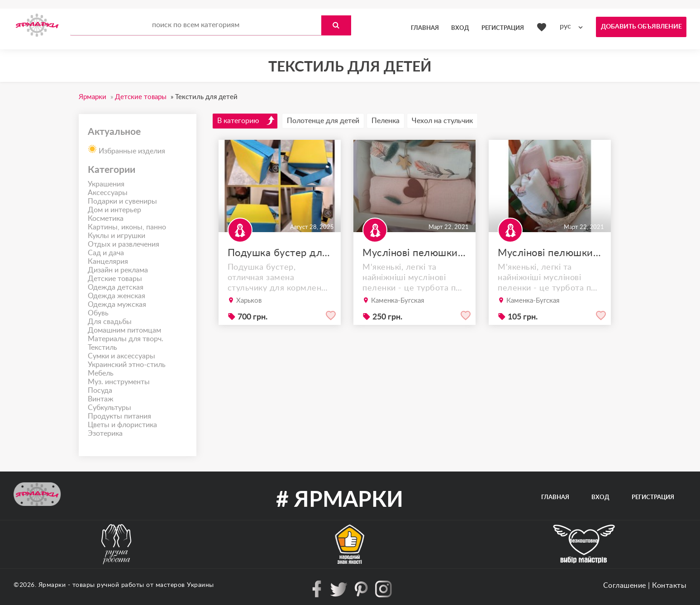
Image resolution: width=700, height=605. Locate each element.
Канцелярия (108, 262)
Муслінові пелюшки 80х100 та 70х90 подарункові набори (550, 253)
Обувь (98, 313)
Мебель (101, 373)
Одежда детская (116, 287)
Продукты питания (119, 416)
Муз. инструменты (119, 382)
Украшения (106, 184)
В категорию (246, 120)
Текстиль (102, 348)
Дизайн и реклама (118, 270)
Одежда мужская (117, 305)
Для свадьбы (110, 322)
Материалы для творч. (126, 339)
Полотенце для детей (323, 121)
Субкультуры (110, 408)
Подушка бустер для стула (280, 253)
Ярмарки (52, 585)
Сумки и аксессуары (121, 356)
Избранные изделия (126, 148)
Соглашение (625, 586)
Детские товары (115, 279)
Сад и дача (106, 253)
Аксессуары (108, 193)
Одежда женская (117, 296)
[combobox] (573, 26)
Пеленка (386, 121)
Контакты (669, 586)
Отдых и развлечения (124, 244)
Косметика (106, 219)
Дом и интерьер (114, 210)
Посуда (100, 391)
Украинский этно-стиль (127, 365)
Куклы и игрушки (117, 236)
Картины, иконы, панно (127, 227)
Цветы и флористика (122, 425)
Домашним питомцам (124, 330)
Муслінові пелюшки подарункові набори (414, 253)
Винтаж (101, 399)
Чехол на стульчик (442, 121)
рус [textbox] (565, 26)
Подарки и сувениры (122, 201)
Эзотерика (105, 434)
